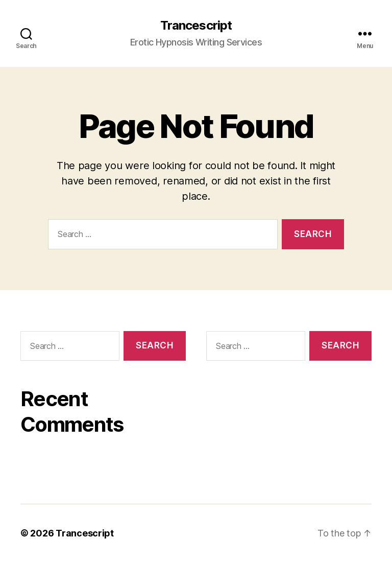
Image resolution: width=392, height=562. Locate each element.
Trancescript (196, 26)
